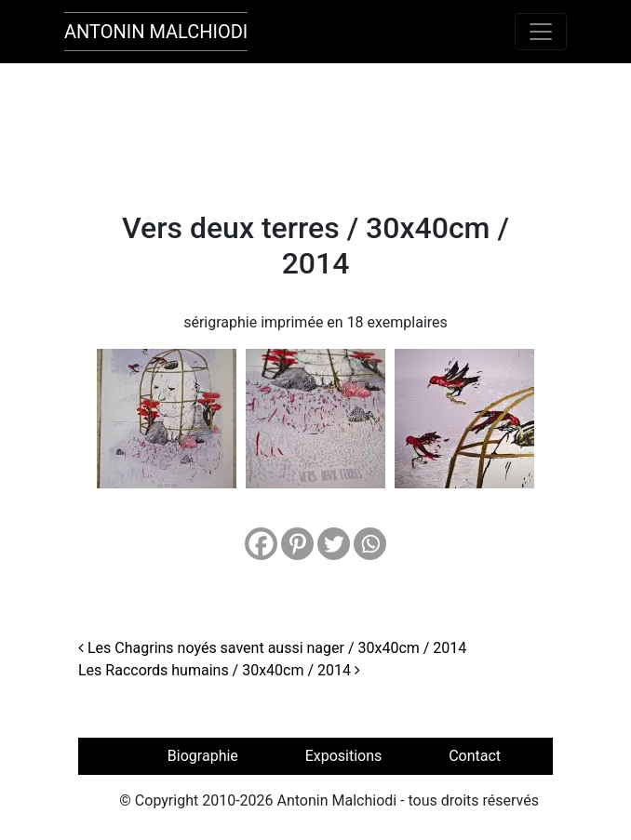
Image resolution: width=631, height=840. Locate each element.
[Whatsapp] (370, 544)
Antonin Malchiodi (156, 32)
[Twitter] (334, 544)
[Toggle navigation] (541, 32)
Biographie (203, 756)
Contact (475, 756)
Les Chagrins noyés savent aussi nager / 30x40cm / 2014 (272, 648)
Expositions (344, 756)
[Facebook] (261, 544)
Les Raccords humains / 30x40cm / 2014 (219, 670)
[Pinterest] (297, 544)
